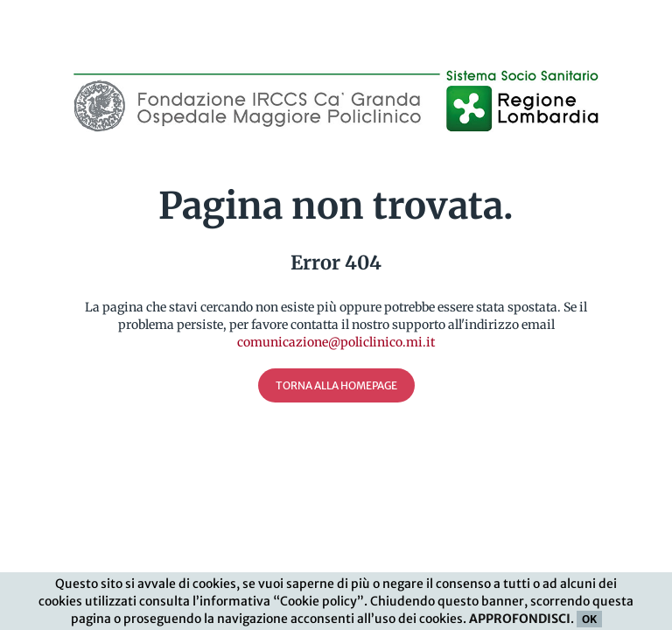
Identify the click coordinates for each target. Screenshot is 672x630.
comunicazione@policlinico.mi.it (336, 342)
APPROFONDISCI (520, 619)
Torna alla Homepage (336, 385)
